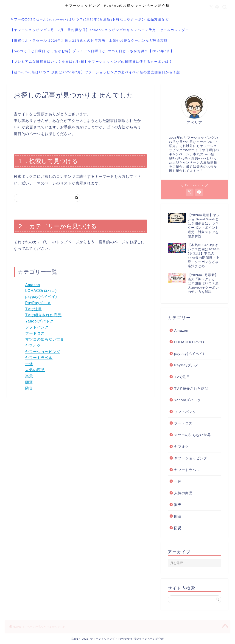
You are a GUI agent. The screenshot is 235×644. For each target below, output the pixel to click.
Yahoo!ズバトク (39, 321)
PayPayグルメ (38, 303)
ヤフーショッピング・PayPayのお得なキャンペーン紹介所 (118, 5)
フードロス (35, 333)
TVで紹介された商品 (43, 315)
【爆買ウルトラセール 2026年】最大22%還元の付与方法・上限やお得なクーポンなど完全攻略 (89, 40)
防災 (29, 388)
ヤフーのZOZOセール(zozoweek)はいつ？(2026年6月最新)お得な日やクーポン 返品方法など (90, 19)
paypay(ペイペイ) (41, 297)
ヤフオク (33, 346)
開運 (29, 382)
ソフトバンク (37, 327)
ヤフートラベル (39, 358)
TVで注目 (34, 309)
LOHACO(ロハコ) (41, 291)
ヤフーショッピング (43, 352)
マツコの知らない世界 (45, 339)
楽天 (29, 376)
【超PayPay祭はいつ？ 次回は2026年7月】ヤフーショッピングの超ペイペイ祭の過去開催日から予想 (95, 72)
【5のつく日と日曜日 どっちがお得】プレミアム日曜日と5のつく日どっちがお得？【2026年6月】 (92, 51)
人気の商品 (35, 370)
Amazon (33, 285)
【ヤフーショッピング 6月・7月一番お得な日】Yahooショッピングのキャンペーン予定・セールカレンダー (100, 30)
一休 (29, 364)
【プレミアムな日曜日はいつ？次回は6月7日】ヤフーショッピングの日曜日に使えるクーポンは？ (91, 62)
